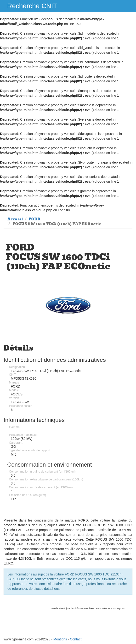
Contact (76, 639)
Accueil (15, 219)
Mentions (60, 639)
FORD (34, 219)
